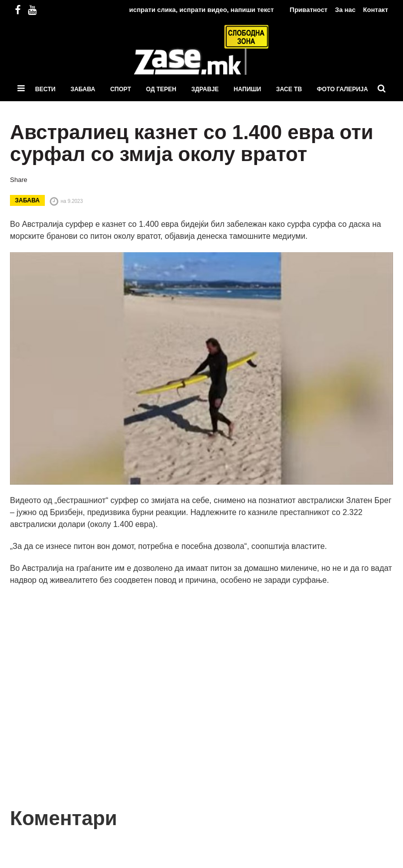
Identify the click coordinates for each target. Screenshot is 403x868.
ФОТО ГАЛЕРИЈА (342, 89)
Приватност (309, 10)
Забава (83, 89)
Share (19, 180)
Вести (45, 89)
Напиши (247, 89)
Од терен (161, 89)
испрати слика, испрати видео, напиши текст (201, 10)
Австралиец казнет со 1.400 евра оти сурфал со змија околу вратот (192, 143)
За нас (345, 10)
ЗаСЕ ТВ (289, 89)
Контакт (376, 10)
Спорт (121, 89)
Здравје (205, 89)
